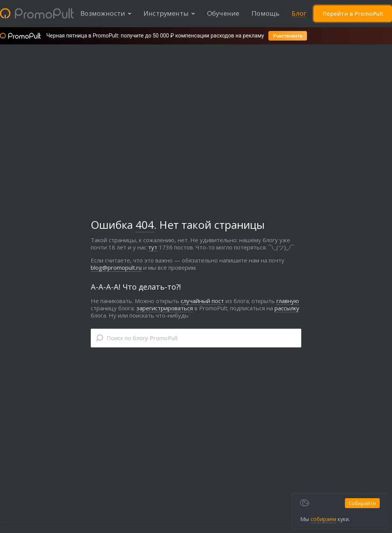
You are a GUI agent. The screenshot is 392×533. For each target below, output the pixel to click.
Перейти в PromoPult (352, 14)
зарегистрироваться (165, 309)
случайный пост (202, 302)
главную (288, 302)
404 (145, 225)
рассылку (287, 309)
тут (153, 248)
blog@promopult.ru (116, 268)
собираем (309, 519)
